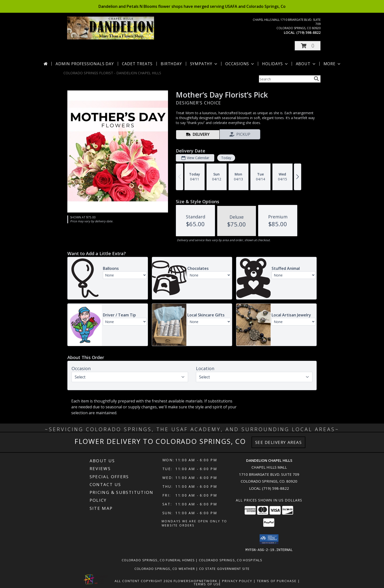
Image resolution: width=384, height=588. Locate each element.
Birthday (171, 64)
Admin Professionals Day (85, 64)
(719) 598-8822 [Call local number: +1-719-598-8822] (308, 32)
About (306, 64)
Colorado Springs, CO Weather (165, 568)
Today (226, 158)
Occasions (240, 64)
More (332, 64)
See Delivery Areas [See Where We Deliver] (279, 442)
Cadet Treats (137, 64)
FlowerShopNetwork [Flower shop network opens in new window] (196, 581)
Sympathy (204, 64)
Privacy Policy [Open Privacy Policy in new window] (237, 581)
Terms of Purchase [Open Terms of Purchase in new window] (277, 581)
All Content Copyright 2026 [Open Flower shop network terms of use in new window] (144, 581)
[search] (316, 79)
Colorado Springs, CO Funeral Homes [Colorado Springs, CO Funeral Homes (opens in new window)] (158, 560)
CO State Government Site (224, 568)
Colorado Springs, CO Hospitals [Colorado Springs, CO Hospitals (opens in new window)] (231, 560)
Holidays (275, 64)
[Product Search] (285, 79)
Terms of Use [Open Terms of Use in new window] (207, 584)
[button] (308, 46)
